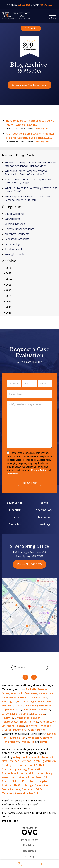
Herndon (26, 761)
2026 (8, 268)
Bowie (44, 503)
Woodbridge (26, 785)
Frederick (15, 510)
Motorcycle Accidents (17, 234)
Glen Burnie (38, 730)
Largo (5, 714)
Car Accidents (13, 219)
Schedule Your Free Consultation (29, 85)
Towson (36, 718)
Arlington (19, 757)
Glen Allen (15, 524)
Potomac (43, 689)
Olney (6, 693)
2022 (8, 290)
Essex (23, 722)
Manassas (44, 517)
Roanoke (7, 769)
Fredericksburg (11, 789)
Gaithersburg (26, 701)
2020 (8, 302)
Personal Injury (14, 244)
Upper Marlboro (12, 709)
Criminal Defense (15, 224)
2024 (8, 279)
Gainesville (41, 785)
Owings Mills (22, 718)
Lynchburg (20, 769)
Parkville (33, 722)
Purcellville (29, 781)
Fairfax (40, 789)
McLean (15, 761)
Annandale (28, 773)
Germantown (39, 698)
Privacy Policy (39, 470)
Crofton (7, 730)
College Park (30, 709)
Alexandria (21, 793)
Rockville (31, 689)
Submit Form (29, 483)
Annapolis (45, 726)
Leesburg (44, 524)
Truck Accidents (41, 129)
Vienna (23, 777)
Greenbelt (46, 706)
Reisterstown (10, 722)
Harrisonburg (44, 773)
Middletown (9, 698)
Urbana (19, 706)
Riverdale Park (17, 738)
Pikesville (8, 718)
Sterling (7, 765)
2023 (8, 285)
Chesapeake (15, 517)
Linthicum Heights (13, 726)
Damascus (31, 693)
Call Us (20, 865)
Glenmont (46, 738)
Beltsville (45, 709)
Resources (29, 851)
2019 (8, 307)
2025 (8, 274)
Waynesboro (10, 777)
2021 (8, 296)
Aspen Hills (17, 693)
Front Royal (35, 777)
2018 (8, 313)
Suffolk (40, 765)
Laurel (14, 714)
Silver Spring (15, 503)
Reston (17, 765)
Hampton (43, 781)
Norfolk (34, 793)
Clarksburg (31, 706)
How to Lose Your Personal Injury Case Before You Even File (28, 181)
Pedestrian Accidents (17, 239)
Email (39, 865)
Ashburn (51, 761)
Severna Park (44, 510)
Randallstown (48, 722)
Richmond (29, 765)
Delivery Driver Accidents (19, 229)
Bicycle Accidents (14, 214)
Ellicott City (38, 714)
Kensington (9, 701)
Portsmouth (9, 785)
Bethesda (24, 698)
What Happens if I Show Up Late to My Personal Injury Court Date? (28, 198)
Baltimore (31, 726)
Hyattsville (27, 742)
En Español (31, 28)
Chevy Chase (43, 701)
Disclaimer (12, 474)
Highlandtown (11, 742)
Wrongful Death (14, 254)
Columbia (24, 714)
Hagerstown (46, 693)
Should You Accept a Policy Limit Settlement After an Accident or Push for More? (30, 164)
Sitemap (30, 857)
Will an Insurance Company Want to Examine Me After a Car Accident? (26, 173)
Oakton (16, 781)
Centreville (35, 769)
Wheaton (33, 738)
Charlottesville (11, 773)
